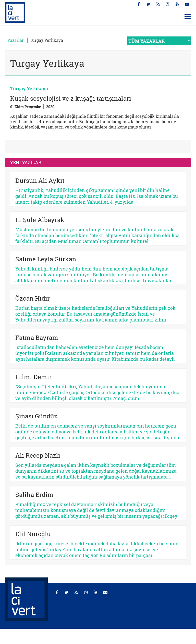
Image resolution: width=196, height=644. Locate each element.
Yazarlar (16, 40)
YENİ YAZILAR (26, 162)
